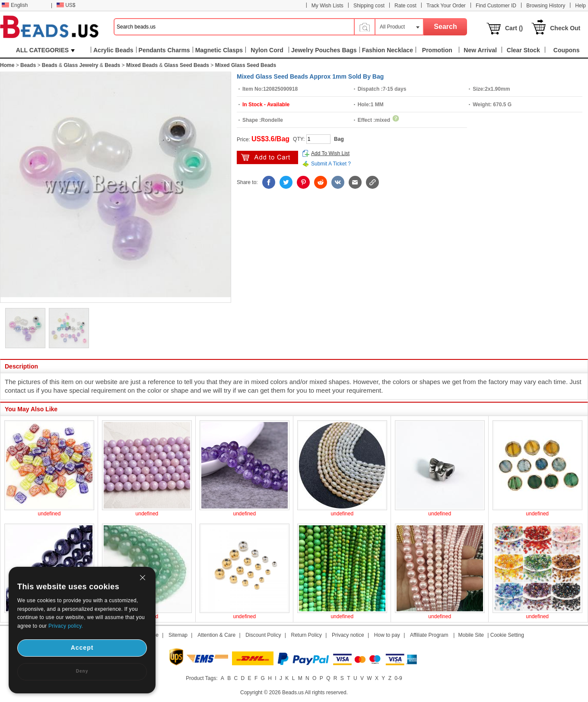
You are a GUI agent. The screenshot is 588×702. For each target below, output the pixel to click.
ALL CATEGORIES (45, 50)
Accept (82, 648)
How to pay (387, 635)
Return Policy (307, 635)
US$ (66, 5)
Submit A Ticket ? (331, 164)
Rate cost (405, 6)
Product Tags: (202, 678)
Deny (82, 671)
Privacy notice (348, 635)
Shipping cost (369, 6)
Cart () (514, 28)
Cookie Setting (507, 635)
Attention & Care (216, 635)
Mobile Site (471, 635)
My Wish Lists (327, 6)
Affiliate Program (429, 635)
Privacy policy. (66, 626)
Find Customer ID (496, 6)
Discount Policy (263, 635)
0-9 (398, 678)
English (15, 5)
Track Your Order (446, 6)
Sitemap (178, 635)
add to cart (267, 157)
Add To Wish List (330, 153)
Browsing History (546, 6)
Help (580, 6)
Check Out (565, 28)
